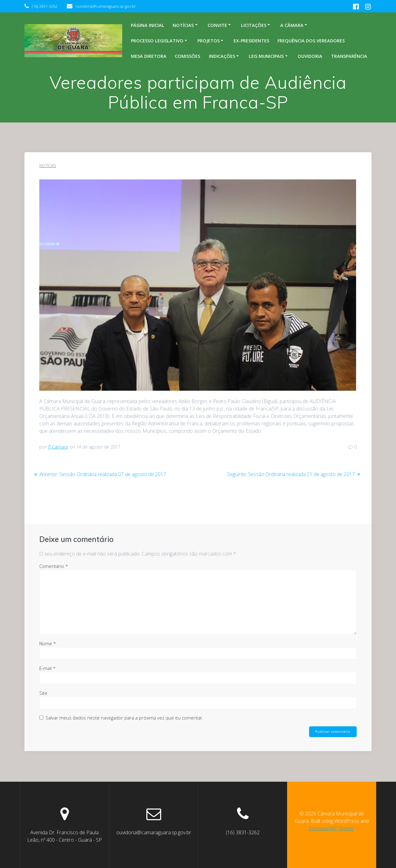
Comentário (54, 566)
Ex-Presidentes (251, 41)
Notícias (183, 25)
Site (43, 693)
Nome (48, 643)
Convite (217, 25)
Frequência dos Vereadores (311, 41)
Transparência (349, 56)
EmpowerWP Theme (331, 828)
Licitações (254, 25)
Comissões (187, 56)
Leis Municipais (266, 56)
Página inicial (148, 25)
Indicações (222, 56)
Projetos (209, 41)
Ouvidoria (310, 56)
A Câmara (292, 25)
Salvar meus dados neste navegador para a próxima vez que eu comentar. (125, 718)
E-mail (47, 668)
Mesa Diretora (149, 56)
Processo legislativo (157, 41)
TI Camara (58, 447)
